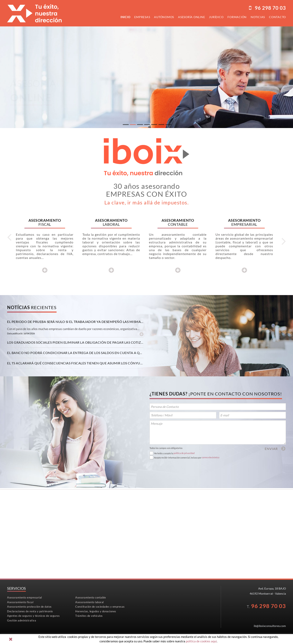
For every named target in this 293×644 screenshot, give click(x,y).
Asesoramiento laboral (90, 602)
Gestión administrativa (22, 620)
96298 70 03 (270, 8)
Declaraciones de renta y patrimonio (30, 611)
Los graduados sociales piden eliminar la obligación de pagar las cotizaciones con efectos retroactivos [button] (75, 342)
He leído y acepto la (164, 453)
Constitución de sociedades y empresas (100, 607)
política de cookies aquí (201, 641)
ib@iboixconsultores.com (270, 626)
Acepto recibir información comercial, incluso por (178, 458)
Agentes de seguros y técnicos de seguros (33, 616)
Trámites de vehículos (89, 616)
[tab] (75, 322)
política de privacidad (184, 453)
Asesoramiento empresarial (25, 597)
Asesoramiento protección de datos (29, 607)
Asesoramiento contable (91, 597)
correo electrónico (210, 457)
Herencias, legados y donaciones (96, 611)
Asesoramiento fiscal (20, 602)
